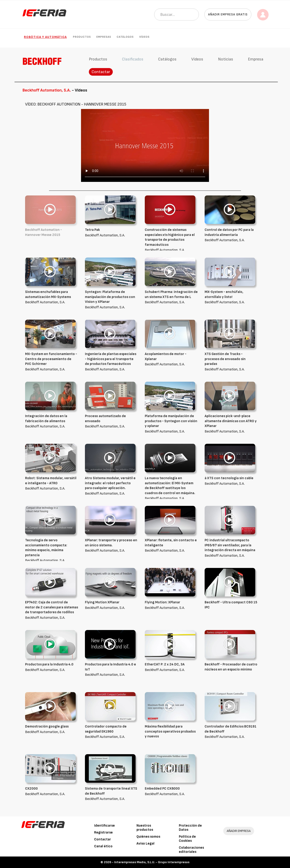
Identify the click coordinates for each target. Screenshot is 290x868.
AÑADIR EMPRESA (239, 831)
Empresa (256, 59)
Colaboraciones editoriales (191, 850)
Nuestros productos (145, 828)
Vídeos (144, 37)
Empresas (104, 37)
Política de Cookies (187, 839)
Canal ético (103, 846)
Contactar (101, 72)
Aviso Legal (145, 844)
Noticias (226, 59)
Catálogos (125, 37)
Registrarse (103, 832)
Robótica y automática (45, 37)
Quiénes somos (148, 837)
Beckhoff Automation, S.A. (171, 240)
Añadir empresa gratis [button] (228, 14)
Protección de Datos (190, 828)
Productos (82, 37)
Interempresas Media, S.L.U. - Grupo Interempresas (152, 862)
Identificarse (104, 826)
